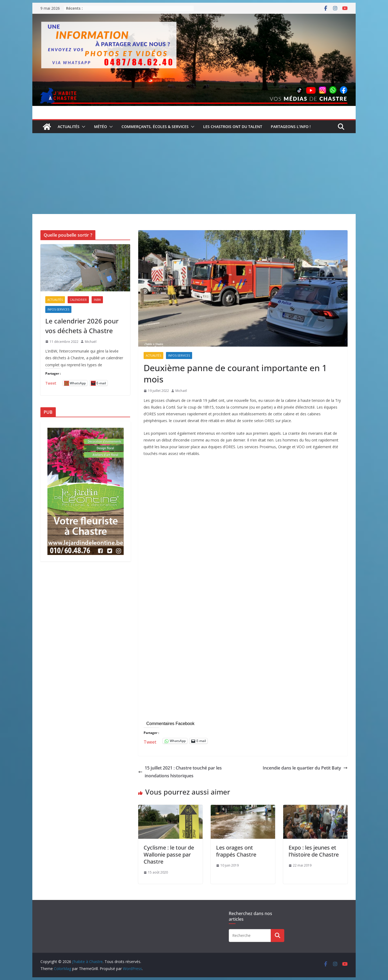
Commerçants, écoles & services (155, 127)
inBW (97, 300)
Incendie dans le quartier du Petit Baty (305, 768)
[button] (82, 127)
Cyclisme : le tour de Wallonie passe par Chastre (169, 855)
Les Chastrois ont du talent (233, 127)
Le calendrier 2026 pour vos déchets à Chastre (82, 326)
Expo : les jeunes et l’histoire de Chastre (314, 851)
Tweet (150, 741)
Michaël (181, 391)
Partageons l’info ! (291, 127)
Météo (101, 127)
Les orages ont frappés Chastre (236, 851)
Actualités (69, 127)
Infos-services (179, 356)
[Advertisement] (194, 174)
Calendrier (78, 300)
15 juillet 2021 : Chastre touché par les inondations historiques (180, 772)
